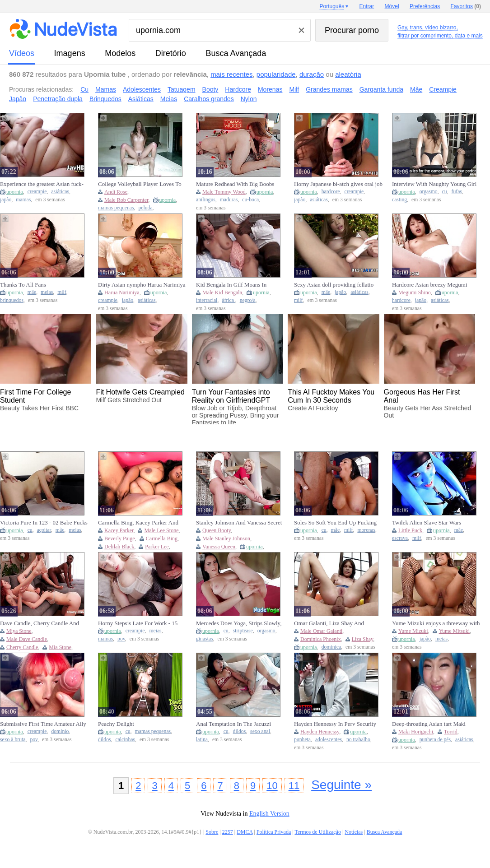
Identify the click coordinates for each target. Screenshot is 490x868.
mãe (32, 292)
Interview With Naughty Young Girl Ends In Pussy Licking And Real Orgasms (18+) (434, 184)
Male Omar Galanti (321, 631)
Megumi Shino (415, 292)
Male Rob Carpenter (126, 200)
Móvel (392, 6)
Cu (84, 89)
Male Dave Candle (27, 639)
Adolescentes (142, 89)
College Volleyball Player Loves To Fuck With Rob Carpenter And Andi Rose (140, 184)
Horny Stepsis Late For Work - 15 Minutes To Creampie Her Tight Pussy (138, 623)
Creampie (443, 89)
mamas (23, 200)
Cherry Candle (22, 647)
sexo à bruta (13, 740)
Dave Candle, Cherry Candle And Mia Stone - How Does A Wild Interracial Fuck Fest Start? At (40, 623)
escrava (400, 538)
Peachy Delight (116, 724)
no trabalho (358, 740)
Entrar (367, 6)
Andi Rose (116, 192)
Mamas (106, 89)
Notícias (354, 832)
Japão (18, 99)
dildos (105, 740)
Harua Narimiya (122, 292)
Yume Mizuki (413, 631)
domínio (60, 731)
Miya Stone (19, 631)
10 (272, 786)
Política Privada (274, 832)
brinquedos (12, 300)
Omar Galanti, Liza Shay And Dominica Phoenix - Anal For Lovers (338, 623)
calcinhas (125, 740)
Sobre (212, 832)
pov (121, 639)
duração (312, 74)
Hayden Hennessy (320, 732)
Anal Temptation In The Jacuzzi (233, 724)
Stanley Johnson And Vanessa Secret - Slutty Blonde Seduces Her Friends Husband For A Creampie (239, 523)
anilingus (206, 200)
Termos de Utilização (317, 832)
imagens (70, 53)
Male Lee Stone (161, 530)
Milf (294, 89)
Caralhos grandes (209, 99)
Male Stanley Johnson (226, 538)
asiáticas (60, 192)
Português (332, 6)
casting (399, 200)
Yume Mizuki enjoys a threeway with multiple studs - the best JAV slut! (436, 623)
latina (202, 740)
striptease (243, 631)
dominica (331, 647)
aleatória (348, 74)
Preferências (425, 6)
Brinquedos (105, 99)
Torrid (451, 732)
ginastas (205, 639)
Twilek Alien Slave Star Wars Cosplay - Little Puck (427, 523)
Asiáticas (141, 99)
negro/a (248, 300)
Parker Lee (157, 547)
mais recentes (231, 74)
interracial (207, 300)
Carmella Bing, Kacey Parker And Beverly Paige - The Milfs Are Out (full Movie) (139, 523)
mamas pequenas (116, 208)
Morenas (270, 89)
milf (62, 292)
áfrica (229, 300)
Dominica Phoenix (321, 639)
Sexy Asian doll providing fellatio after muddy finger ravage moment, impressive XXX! (336, 285)
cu (445, 192)
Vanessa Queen (219, 547)
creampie (37, 192)
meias (47, 292)
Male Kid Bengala (222, 292)
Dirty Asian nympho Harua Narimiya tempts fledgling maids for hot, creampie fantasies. (142, 285)
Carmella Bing (162, 538)
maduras (229, 200)
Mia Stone (60, 647)
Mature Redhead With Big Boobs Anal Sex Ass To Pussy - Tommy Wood (235, 184)
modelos (120, 53)
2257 (228, 832)
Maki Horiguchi (416, 732)
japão (6, 200)
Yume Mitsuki (454, 631)
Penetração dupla (58, 99)
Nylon (249, 99)
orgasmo (429, 192)
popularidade (276, 74)
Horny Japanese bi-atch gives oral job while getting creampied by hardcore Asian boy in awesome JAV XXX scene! (338, 184)
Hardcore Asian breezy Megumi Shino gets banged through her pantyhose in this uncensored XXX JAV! (433, 285)
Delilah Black (119, 547)
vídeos (22, 53)
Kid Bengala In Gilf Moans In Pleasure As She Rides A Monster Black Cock (235, 285)
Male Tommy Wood (224, 192)
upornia (15, 192)
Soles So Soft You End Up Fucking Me (335, 523)
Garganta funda (381, 89)
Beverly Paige (120, 538)
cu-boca (250, 200)
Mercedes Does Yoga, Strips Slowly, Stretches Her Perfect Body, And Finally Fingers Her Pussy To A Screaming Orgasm (239, 623)
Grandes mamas (329, 89)
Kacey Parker (119, 530)
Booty (210, 89)
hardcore (331, 192)
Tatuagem (181, 89)
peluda (145, 208)
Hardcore (238, 89)
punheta (302, 740)
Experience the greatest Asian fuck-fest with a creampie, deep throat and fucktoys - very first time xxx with (43, 184)
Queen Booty (217, 530)
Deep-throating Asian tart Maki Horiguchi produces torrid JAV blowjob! (429, 724)
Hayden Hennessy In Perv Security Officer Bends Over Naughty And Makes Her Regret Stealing (335, 724)
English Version (269, 814)
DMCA (245, 832)
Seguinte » (341, 785)
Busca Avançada (236, 53)
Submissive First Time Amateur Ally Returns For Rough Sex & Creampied (44, 724)
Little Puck (410, 530)
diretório (171, 53)
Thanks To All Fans (23, 285)
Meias (169, 99)
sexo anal (260, 731)
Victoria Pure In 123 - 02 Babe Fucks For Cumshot (44, 523)
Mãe (416, 89)
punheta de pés (435, 740)
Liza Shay (363, 639)
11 (294, 786)
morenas (366, 530)
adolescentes (329, 740)
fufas (457, 192)
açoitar (44, 530)
